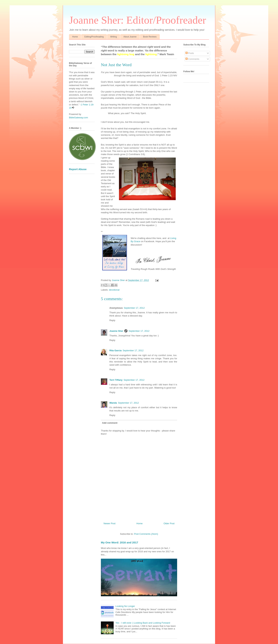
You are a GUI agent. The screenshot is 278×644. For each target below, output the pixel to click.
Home (75, 37)
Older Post (169, 523)
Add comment (110, 423)
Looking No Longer (125, 606)
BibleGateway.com (78, 118)
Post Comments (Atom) (146, 534)
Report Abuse (78, 169)
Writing (114, 37)
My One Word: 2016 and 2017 (119, 542)
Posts (190, 53)
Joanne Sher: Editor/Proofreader (137, 20)
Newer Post (109, 523)
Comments (192, 59)
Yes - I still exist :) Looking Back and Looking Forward (143, 623)
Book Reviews (150, 37)
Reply (112, 320)
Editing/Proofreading (94, 37)
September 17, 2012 (134, 308)
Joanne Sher (116, 331)
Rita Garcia (116, 350)
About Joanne (130, 37)
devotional (114, 290)
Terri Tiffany (116, 380)
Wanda (113, 403)
